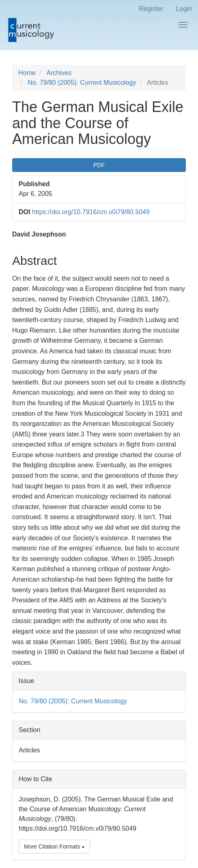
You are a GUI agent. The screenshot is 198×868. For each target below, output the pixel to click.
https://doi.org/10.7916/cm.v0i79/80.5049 (91, 212)
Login (184, 9)
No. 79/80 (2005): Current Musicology (82, 83)
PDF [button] (99, 165)
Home (27, 73)
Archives (59, 73)
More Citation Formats (54, 847)
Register (151, 9)
